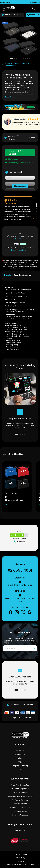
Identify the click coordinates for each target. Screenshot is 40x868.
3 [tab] (37, 211)
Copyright (20, 861)
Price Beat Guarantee (20, 785)
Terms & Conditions (20, 855)
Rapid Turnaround (20, 792)
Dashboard (20, 830)
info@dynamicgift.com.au (20, 585)
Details (8, 275)
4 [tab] (25, 434)
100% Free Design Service (20, 789)
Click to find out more (19, 250)
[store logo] (8, 8)
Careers (20, 769)
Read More (9, 97)
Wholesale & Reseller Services (20, 796)
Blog (20, 758)
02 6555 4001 (34, 15)
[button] (11, 58)
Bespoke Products (20, 815)
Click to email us (19, 239)
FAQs (20, 762)
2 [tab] (33, 138)
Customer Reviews (20, 800)
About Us (20, 751)
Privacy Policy (20, 858)
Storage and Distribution (20, 807)
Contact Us (20, 754)
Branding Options (22, 275)
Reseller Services (20, 804)
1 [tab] (30, 138)
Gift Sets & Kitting (20, 811)
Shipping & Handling (20, 766)
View (7, 505)
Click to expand (20, 186)
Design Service (12, 15)
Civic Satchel (11, 493)
